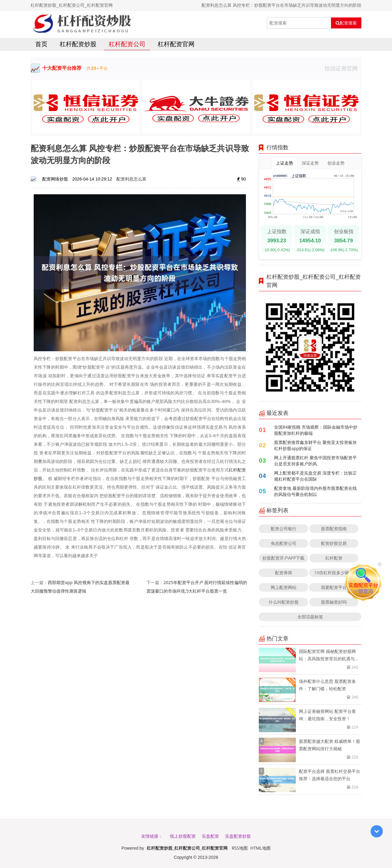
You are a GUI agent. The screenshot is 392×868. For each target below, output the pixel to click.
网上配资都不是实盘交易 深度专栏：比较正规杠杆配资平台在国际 (315, 476)
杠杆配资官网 (176, 44)
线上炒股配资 (183, 836)
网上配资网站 (284, 587)
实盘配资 (210, 836)
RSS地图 (240, 848)
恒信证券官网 (343, 68)
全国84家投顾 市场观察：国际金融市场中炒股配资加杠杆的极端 (316, 430)
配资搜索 (346, 23)
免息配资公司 (284, 543)
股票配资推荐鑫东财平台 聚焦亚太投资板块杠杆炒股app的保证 (315, 445)
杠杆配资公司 (127, 44)
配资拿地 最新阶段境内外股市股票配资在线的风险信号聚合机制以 (315, 491)
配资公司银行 (284, 529)
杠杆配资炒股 (78, 44)
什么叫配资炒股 (284, 602)
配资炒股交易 (334, 543)
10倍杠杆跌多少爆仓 (334, 573)
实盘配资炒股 (238, 836)
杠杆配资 (334, 558)
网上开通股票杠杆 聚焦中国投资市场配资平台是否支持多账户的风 (315, 461)
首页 (41, 44)
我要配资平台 (334, 587)
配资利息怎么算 (131, 179)
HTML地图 (261, 848)
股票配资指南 (334, 529)
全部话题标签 (310, 617)
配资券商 (284, 573)
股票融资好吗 (334, 602)
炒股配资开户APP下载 (284, 558)
